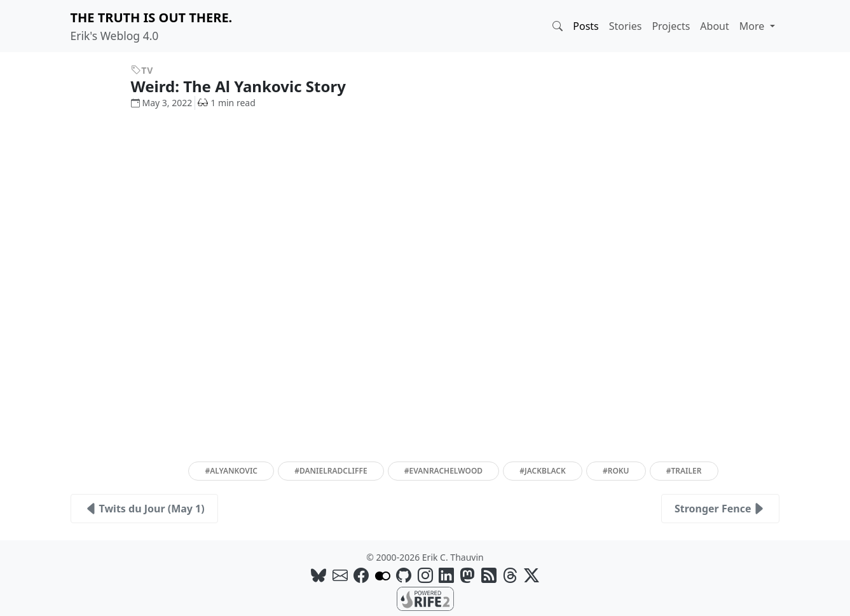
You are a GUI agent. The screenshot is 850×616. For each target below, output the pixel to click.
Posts (586, 26)
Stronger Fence (721, 509)
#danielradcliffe (331, 471)
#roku (616, 471)
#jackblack (542, 471)
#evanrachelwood (443, 471)
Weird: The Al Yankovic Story (248, 86)
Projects (671, 26)
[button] (558, 26)
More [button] (753, 26)
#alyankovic (231, 471)
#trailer (684, 471)
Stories (626, 26)
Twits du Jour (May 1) (144, 509)
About (714, 26)
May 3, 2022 (162, 103)
